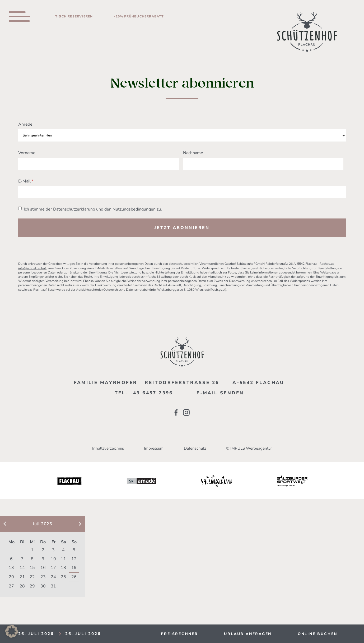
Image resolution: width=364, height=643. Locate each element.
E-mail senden (220, 393)
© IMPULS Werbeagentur (249, 448)
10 (53, 559)
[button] (12, 631)
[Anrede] (182, 136)
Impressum (154, 448)
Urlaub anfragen (248, 634)
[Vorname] (99, 164)
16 (43, 568)
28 (22, 586)
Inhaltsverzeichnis (108, 448)
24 (53, 577)
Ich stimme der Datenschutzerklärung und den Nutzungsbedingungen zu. (93, 209)
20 (11, 577)
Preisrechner (179, 634)
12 (74, 559)
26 (74, 577)
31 (53, 586)
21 (22, 577)
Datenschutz (195, 448)
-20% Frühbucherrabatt (139, 16)
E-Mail (24, 181)
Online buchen (318, 634)
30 (43, 586)
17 (53, 568)
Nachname (193, 153)
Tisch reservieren (74, 16)
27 (11, 586)
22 (32, 577)
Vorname (27, 153)
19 (74, 568)
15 (32, 568)
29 (32, 586)
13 (11, 568)
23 (43, 577)
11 (63, 559)
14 (22, 568)
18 (63, 568)
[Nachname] (263, 164)
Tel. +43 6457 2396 (144, 393)
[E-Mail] (182, 192)
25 (63, 577)
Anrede (25, 124)
